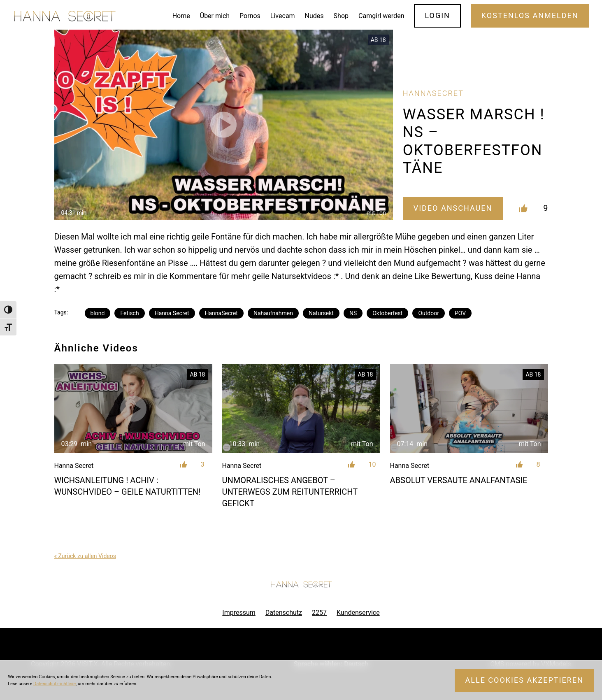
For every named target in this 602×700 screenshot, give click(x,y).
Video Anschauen (453, 208)
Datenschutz (284, 613)
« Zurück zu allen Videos (85, 556)
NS (353, 313)
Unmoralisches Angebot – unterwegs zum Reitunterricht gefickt (290, 492)
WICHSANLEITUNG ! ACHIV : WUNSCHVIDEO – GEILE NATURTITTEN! (128, 486)
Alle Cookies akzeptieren (524, 680)
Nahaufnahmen (273, 313)
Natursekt (321, 313)
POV (460, 313)
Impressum (239, 613)
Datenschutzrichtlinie (55, 684)
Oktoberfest (387, 313)
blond (98, 313)
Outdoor (429, 313)
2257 (319, 613)
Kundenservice (358, 613)
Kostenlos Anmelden (530, 15)
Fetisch (129, 313)
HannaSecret (221, 313)
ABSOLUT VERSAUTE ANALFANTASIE (459, 480)
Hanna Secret (172, 313)
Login (437, 15)
